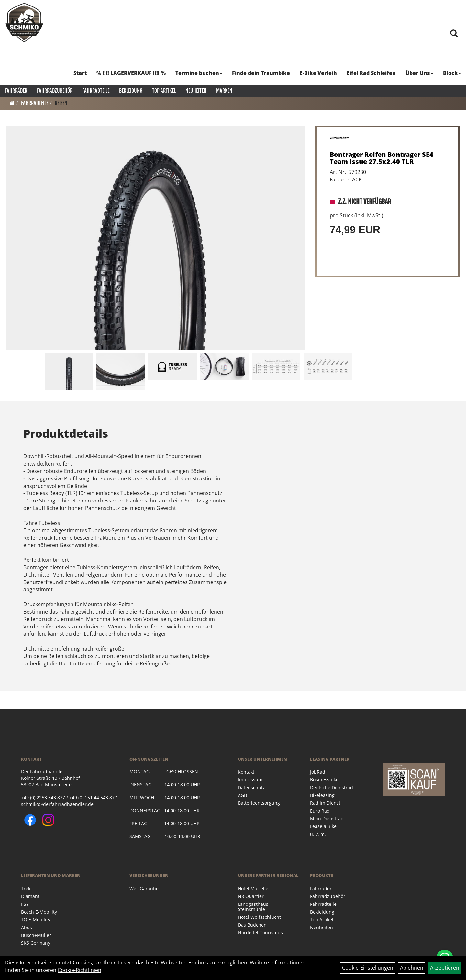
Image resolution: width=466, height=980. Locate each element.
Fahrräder (16, 91)
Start (80, 73)
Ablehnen (412, 968)
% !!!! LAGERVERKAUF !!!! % (131, 73)
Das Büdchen (252, 925)
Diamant (30, 896)
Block (452, 73)
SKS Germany (36, 943)
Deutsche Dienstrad (332, 787)
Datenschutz (251, 787)
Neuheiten (196, 91)
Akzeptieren (445, 968)
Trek (26, 888)
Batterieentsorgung (259, 803)
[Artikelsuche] (454, 34)
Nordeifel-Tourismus (260, 933)
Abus (27, 927)
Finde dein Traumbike (261, 73)
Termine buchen (199, 73)
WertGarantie (144, 888)
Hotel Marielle (253, 888)
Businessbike (324, 780)
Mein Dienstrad (327, 819)
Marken (224, 91)
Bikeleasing (322, 795)
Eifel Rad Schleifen (371, 73)
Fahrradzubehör (55, 91)
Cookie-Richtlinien (79, 970)
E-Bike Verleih (318, 73)
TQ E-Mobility (36, 920)
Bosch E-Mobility (39, 912)
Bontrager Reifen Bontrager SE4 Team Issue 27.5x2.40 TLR (382, 158)
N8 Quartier (251, 896)
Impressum (250, 780)
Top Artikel (164, 91)
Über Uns (419, 73)
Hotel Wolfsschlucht (259, 917)
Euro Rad (320, 811)
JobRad (318, 772)
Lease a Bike (323, 826)
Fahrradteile (96, 91)
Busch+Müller (36, 935)
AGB (242, 795)
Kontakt (246, 772)
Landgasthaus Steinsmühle (253, 907)
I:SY (25, 904)
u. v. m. (318, 834)
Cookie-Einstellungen (368, 968)
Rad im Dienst (325, 803)
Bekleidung (131, 91)
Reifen (61, 103)
